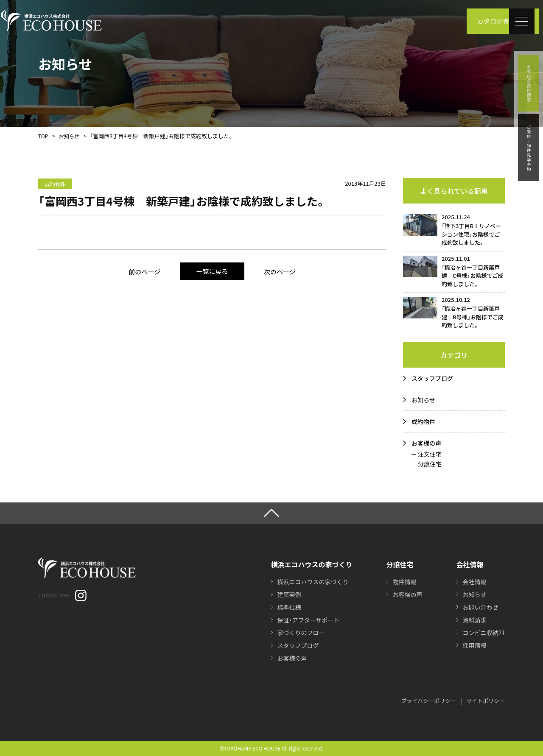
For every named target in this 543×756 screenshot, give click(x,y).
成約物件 (423, 421)
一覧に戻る (212, 271)
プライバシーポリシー (428, 701)
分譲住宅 (430, 464)
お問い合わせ (480, 607)
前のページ (144, 272)
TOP (43, 136)
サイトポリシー (486, 701)
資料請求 (474, 620)
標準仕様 (289, 607)
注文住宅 (430, 454)
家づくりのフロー (301, 633)
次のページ (280, 272)
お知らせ (69, 136)
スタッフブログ (432, 378)
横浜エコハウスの (313, 582)
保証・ (308, 620)
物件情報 (404, 582)
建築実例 (289, 594)
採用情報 (474, 645)
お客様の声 (426, 443)
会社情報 (474, 582)
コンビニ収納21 (484, 633)
